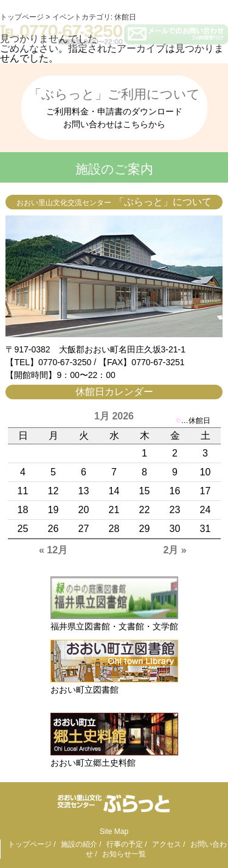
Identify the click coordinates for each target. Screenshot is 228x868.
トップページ (30, 844)
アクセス (167, 844)
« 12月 (53, 550)
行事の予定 (125, 844)
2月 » (174, 550)
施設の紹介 (79, 844)
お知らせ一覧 (124, 854)
